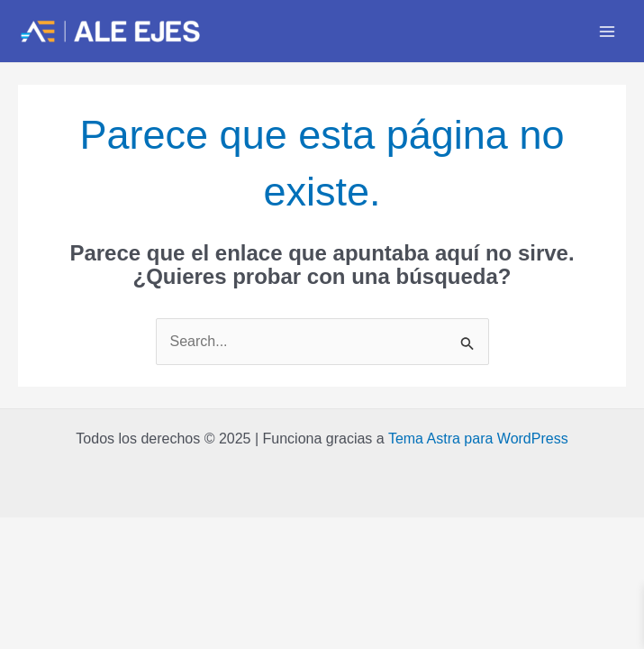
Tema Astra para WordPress (478, 439)
